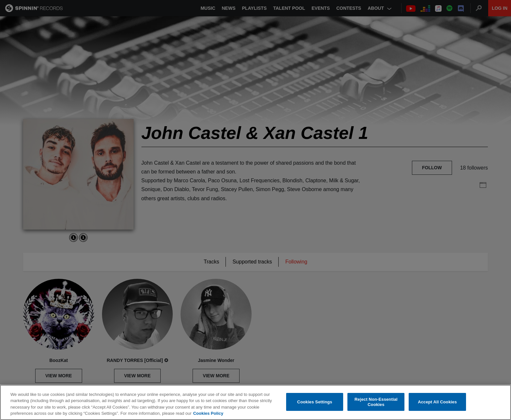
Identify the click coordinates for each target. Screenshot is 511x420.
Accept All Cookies (437, 402)
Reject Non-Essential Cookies (376, 402)
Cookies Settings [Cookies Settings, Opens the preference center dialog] (315, 402)
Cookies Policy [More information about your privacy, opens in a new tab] (208, 413)
